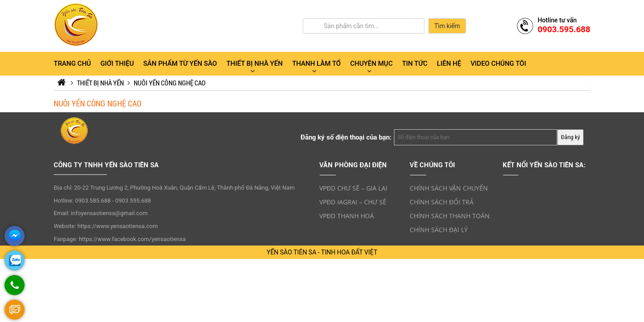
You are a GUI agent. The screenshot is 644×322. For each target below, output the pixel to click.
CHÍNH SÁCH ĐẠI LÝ (439, 230)
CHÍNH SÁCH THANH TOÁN (450, 216)
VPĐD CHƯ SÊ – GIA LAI (353, 188)
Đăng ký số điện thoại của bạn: (346, 137)
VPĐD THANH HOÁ (347, 216)
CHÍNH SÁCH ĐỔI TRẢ (442, 202)
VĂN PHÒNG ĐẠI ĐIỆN (353, 165)
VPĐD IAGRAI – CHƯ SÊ (353, 202)
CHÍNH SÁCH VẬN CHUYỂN (449, 188)
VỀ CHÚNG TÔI (432, 165)
